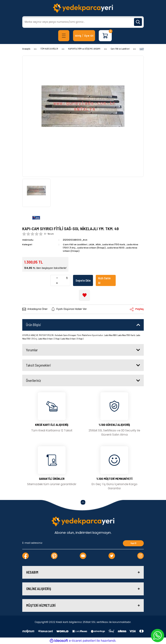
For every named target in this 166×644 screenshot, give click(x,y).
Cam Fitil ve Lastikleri (75, 244)
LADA (92, 244)
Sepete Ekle (83, 280)
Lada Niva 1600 (116, 248)
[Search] (83, 22)
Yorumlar (32, 350)
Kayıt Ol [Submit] (133, 543)
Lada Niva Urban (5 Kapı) (91, 248)
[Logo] (83, 8)
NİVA (98, 244)
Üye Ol (89, 36)
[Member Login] (78, 36)
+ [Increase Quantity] (57, 283)
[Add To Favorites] (84, 295)
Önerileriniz (34, 380)
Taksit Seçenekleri (38, 365)
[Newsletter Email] (83, 543)
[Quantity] (67, 278)
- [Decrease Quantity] (57, 278)
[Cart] (105, 36)
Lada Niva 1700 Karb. (114, 244)
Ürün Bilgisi (33, 325)
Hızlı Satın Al (104, 281)
